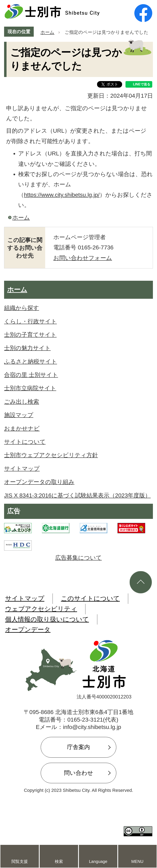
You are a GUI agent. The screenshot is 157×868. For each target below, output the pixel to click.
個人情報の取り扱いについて (47, 619)
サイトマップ (22, 469)
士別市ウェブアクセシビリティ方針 (51, 455)
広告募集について (78, 558)
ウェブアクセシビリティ (41, 609)
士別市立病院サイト (30, 388)
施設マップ (19, 415)
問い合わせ (79, 773)
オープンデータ (28, 630)
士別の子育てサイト (30, 335)
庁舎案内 (78, 747)
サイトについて (25, 442)
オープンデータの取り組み (39, 482)
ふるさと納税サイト (31, 362)
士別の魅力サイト (27, 348)
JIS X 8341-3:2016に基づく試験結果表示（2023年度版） (77, 495)
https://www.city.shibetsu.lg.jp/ (62, 195)
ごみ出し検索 (22, 402)
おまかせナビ (22, 428)
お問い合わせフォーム (83, 258)
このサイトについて (90, 598)
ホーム (47, 32)
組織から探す (22, 308)
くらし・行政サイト (30, 321)
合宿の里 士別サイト (31, 375)
